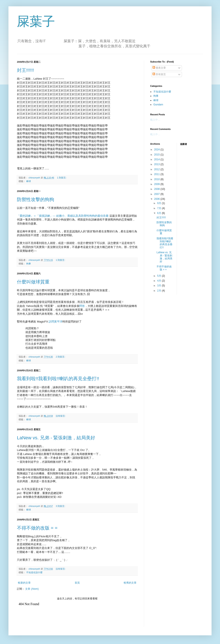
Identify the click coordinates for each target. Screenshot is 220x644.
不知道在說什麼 (34, 572)
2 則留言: (61, 357)
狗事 (29, 264)
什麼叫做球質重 (33, 282)
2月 (159, 291)
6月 (159, 213)
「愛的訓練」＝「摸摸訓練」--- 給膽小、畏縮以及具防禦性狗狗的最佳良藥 (63, 216)
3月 (159, 286)
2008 (157, 189)
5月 (159, 276)
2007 (157, 194)
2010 (157, 179)
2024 (157, 150)
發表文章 (159, 68)
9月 (159, 203)
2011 (157, 174)
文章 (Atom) (32, 589)
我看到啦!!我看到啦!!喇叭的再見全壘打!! (58, 379)
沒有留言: (61, 416)
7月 (159, 208)
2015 (157, 155)
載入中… (155, 120)
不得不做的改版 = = (37, 528)
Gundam (158, 105)
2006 (157, 199)
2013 (157, 164)
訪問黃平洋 (56, 322)
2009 (157, 184)
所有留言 (159, 74)
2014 (157, 159)
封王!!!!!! (25, 70)
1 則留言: (62, 178)
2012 (157, 169)
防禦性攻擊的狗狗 (36, 199)
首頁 (77, 583)
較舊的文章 (130, 583)
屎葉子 (36, 21)
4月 (159, 281)
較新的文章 (24, 583)
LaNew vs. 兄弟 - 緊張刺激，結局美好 (56, 438)
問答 (82, 306)
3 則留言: (61, 506)
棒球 (29, 181)
